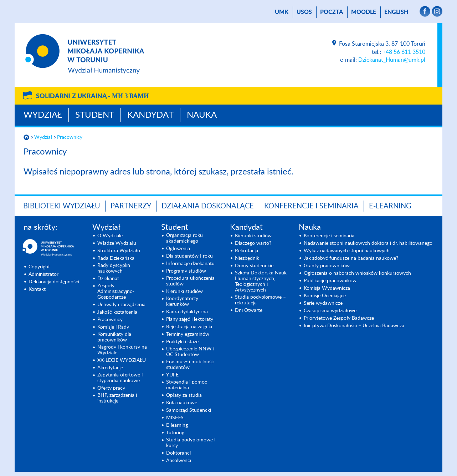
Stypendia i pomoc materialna (187, 385)
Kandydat (150, 115)
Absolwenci (179, 461)
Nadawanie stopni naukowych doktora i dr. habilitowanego (368, 243)
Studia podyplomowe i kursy (191, 443)
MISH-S (175, 418)
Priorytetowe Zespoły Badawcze (339, 318)
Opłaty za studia (184, 395)
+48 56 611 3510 (404, 52)
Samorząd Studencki (189, 410)
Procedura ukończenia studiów (190, 281)
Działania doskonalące (208, 206)
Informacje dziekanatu (190, 264)
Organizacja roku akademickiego (184, 238)
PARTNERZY (131, 206)
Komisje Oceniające (325, 296)
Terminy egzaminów (188, 334)
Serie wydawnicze (323, 303)
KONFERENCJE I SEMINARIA (311, 206)
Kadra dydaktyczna (187, 312)
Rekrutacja (247, 251)
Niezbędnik (247, 258)
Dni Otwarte (249, 310)
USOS (304, 12)
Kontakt (37, 289)
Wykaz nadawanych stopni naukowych (347, 251)
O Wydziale (110, 236)
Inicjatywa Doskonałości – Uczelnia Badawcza (354, 326)
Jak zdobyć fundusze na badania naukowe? (351, 258)
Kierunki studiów (184, 292)
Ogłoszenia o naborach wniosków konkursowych (357, 273)
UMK (282, 12)
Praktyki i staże (182, 342)
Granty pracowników (327, 266)
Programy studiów (186, 271)
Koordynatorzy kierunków (182, 302)
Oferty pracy (111, 388)
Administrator (43, 274)
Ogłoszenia (178, 249)
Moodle (364, 12)
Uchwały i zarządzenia (121, 305)
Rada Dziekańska (116, 258)
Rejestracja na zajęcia (189, 327)
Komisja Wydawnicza (327, 288)
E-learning (177, 425)
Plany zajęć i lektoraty (190, 319)
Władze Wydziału (117, 243)
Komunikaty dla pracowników (114, 337)
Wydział (43, 115)
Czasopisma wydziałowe (330, 311)
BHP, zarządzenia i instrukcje (117, 398)
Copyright (39, 267)
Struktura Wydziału (119, 251)
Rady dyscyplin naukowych (114, 268)
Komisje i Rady (113, 327)
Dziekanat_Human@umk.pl (392, 60)
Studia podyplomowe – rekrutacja (260, 300)
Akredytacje (110, 368)
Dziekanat (108, 279)
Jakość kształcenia (117, 312)
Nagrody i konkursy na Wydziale (122, 350)
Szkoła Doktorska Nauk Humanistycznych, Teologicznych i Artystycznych (261, 282)
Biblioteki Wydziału (62, 206)
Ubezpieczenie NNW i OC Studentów (190, 352)
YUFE (172, 375)
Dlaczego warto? (253, 243)
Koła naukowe (182, 403)
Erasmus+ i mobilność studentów (190, 365)
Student (95, 115)
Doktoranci (178, 453)
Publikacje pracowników (330, 281)
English (396, 12)
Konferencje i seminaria (329, 236)
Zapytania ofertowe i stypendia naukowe (120, 378)
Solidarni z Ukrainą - (92, 96)
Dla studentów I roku (189, 256)
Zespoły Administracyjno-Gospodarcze (116, 292)
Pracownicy (70, 137)
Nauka (202, 115)
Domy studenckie (254, 266)
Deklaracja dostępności (54, 282)
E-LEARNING (390, 206)
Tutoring (175, 433)
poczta (332, 12)
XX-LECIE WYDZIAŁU (122, 360)
